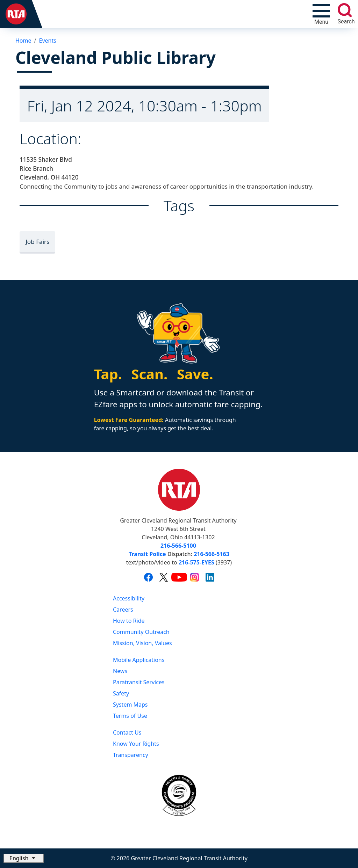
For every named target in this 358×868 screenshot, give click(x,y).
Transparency (131, 755)
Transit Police (147, 554)
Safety (121, 693)
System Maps (130, 705)
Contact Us (127, 732)
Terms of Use (130, 716)
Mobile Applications (139, 660)
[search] (345, 10)
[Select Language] (24, 858)
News (120, 671)
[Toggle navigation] (321, 14)
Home (23, 41)
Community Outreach (141, 632)
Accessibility (129, 598)
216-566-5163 (212, 554)
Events (47, 41)
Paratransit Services (139, 682)
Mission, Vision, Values (142, 643)
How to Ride (129, 621)
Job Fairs (37, 242)
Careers (123, 610)
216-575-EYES (196, 562)
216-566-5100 (178, 546)
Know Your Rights (136, 744)
